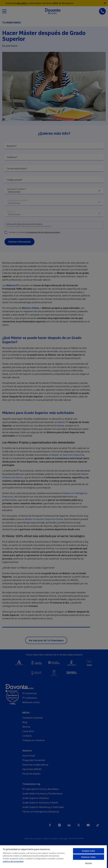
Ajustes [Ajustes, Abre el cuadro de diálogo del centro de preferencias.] (89, 863)
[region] (53, 857)
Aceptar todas (89, 851)
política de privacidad (13, 861)
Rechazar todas (89, 857)
